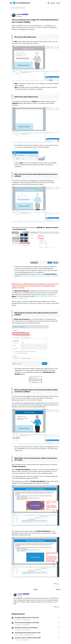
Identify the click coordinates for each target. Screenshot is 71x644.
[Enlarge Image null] (36, 63)
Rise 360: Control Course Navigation (26, 628)
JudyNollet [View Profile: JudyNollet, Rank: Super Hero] (19, 14)
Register (53, 3)
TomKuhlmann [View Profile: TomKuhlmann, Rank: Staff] (25, 625)
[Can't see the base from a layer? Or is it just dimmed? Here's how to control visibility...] (20, 596)
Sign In (58, 3)
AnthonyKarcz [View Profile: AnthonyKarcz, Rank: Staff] (26, 630)
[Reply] (57, 584)
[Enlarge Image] (36, 380)
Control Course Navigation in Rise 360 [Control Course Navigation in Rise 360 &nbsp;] (27, 623)
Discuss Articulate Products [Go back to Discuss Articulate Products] (18, 8)
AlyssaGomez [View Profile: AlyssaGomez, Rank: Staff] (25, 640)
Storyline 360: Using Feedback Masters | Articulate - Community (39, 276)
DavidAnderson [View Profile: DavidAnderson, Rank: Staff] (26, 620)
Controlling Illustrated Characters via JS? (28, 633)
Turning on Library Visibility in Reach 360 (28, 638)
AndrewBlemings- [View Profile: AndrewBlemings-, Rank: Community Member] (29, 635)
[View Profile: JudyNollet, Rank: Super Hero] (14, 15)
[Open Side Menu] (11, 3)
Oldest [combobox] (59, 589)
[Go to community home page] (22, 3)
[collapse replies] (10, 594)
